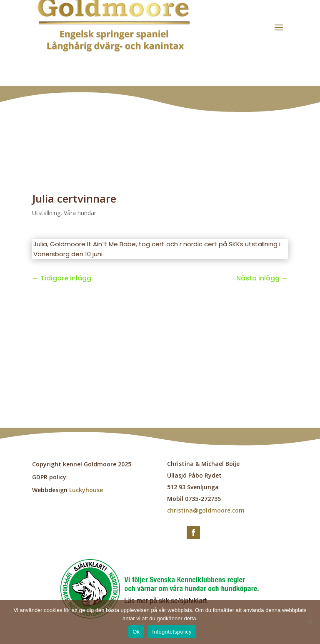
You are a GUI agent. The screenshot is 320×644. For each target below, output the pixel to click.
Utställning (46, 213)
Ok (136, 632)
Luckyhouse (86, 490)
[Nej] (310, 622)
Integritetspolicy (172, 632)
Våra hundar (80, 213)
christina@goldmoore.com (206, 510)
